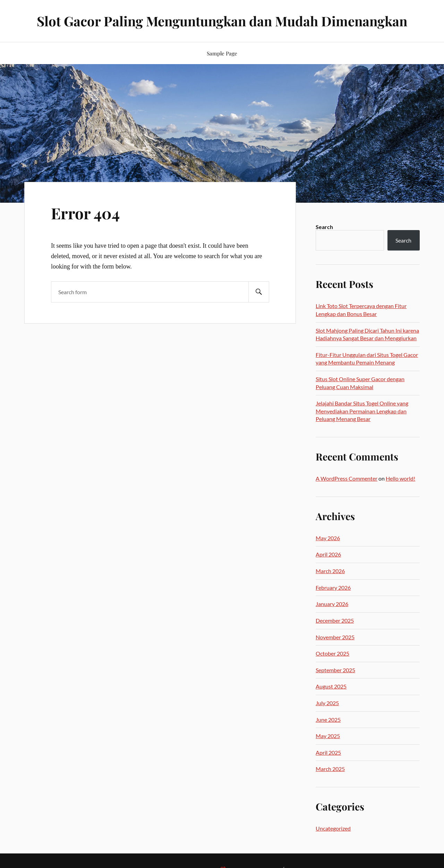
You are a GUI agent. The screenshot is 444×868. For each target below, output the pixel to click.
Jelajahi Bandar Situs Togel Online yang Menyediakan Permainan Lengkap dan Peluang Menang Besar (362, 411)
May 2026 (328, 538)
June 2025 (328, 720)
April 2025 (328, 752)
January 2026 (332, 604)
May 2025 (328, 736)
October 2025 (332, 653)
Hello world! (400, 478)
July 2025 (327, 703)
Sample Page (222, 53)
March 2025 (330, 769)
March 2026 (330, 571)
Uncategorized (333, 828)
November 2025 (335, 637)
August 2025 (331, 686)
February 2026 (333, 588)
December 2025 (335, 620)
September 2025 (335, 670)
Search (324, 227)
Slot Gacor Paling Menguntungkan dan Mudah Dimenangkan (222, 21)
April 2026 (328, 554)
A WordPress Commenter (347, 478)
